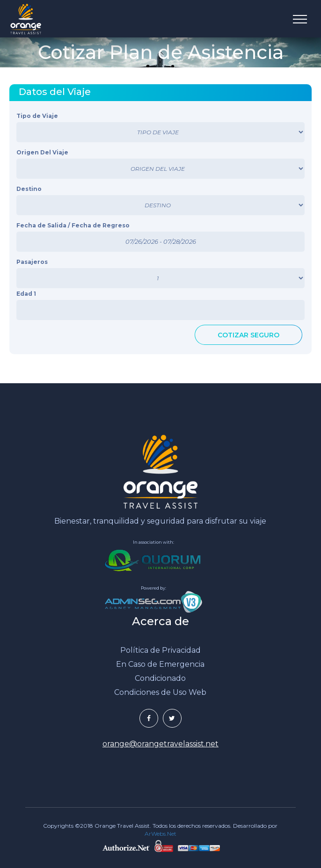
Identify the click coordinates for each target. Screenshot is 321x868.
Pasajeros (32, 262)
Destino (29, 189)
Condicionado (160, 678)
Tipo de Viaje (37, 116)
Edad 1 (26, 294)
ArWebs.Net (160, 834)
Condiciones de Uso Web (160, 692)
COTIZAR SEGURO (248, 335)
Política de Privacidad (160, 650)
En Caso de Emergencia (160, 664)
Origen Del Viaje (42, 152)
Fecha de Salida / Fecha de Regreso (73, 225)
